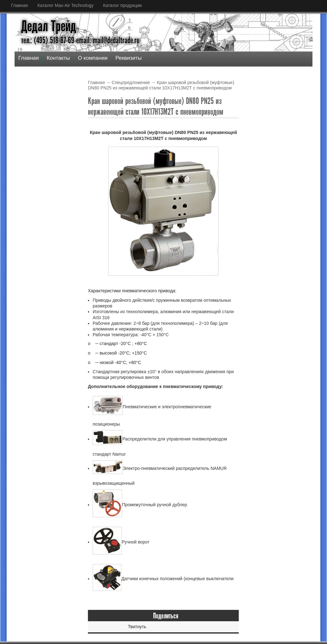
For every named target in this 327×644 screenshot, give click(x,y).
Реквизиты (129, 58)
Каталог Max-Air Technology (65, 5)
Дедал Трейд (49, 26)
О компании (93, 58)
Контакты (58, 58)
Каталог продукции (123, 5)
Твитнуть (137, 627)
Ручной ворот (121, 542)
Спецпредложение (131, 82)
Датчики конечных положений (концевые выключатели (163, 579)
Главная (19, 5)
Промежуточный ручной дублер (140, 505)
